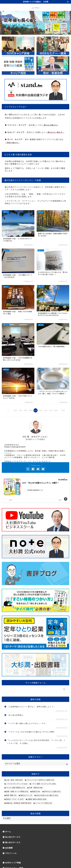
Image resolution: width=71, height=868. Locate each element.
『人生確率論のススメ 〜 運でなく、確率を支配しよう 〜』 (31, 707)
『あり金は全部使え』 (16, 715)
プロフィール (11, 853)
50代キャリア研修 (13, 863)
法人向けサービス (13, 837)
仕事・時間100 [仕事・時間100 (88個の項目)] (36, 788)
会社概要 (9, 848)
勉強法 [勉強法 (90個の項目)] (36, 792)
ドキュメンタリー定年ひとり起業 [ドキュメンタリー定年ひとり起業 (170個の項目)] (40, 780)
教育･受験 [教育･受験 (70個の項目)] (11, 795)
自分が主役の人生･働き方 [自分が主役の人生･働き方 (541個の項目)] (47, 795)
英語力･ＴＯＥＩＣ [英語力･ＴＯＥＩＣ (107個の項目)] (15, 799)
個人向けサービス (13, 842)
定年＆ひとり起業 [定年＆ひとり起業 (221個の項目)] (52, 792)
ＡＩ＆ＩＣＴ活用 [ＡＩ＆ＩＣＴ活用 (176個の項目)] (43, 803)
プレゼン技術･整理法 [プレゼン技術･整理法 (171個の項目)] (16, 788)
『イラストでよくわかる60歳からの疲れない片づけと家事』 (31, 732)
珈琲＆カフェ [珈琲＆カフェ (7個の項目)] (26, 795)
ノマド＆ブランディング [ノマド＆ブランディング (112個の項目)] (17, 784)
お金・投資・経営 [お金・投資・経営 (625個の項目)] (14, 780)
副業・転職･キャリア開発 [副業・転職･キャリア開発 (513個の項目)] (17, 792)
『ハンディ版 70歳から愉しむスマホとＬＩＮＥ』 (27, 723)
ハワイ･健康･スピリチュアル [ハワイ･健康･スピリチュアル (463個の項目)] (43, 784)
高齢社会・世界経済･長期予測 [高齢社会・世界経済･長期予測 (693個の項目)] (19, 803)
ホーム (8, 832)
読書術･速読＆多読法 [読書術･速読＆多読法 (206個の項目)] (37, 799)
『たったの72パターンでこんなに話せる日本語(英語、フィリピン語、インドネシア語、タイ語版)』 (36, 742)
